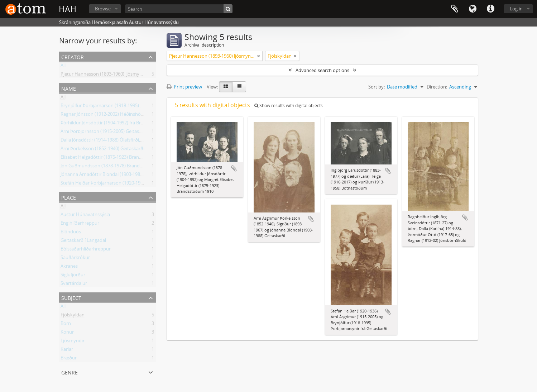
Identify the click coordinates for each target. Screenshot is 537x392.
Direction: (437, 87)
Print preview (184, 87)
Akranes (69, 267)
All (63, 67)
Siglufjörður (73, 276)
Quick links (490, 9)
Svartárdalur (74, 285)
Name (69, 88)
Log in (516, 9)
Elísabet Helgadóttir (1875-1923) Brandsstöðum (111, 158)
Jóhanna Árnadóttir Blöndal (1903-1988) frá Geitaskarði (118, 176)
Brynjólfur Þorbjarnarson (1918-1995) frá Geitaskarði (116, 107)
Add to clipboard (234, 168)
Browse (103, 9)
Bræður (69, 359)
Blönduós (71, 233)
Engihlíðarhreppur (80, 224)
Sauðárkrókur (75, 259)
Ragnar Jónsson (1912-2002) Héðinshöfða (104, 115)
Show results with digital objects (289, 106)
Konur (67, 333)
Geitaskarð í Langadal (83, 242)
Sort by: (377, 87)
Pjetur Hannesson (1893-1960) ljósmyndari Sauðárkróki (119, 75)
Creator (73, 56)
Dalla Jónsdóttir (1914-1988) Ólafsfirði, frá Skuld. (111, 141)
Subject (71, 297)
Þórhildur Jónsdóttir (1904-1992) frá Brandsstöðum (114, 124)
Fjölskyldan (73, 316)
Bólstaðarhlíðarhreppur (86, 250)
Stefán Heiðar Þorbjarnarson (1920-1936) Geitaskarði (116, 184)
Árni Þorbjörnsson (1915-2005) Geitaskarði (105, 133)
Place (69, 197)
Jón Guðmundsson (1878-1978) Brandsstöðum (110, 167)
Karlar (67, 350)
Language (473, 9)
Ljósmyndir (73, 342)
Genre (69, 372)
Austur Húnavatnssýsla (85, 216)
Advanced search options (322, 70)
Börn (66, 325)
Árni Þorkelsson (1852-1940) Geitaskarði (102, 150)
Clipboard (455, 9)
